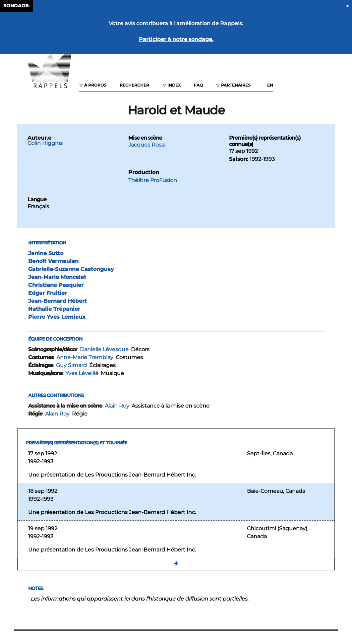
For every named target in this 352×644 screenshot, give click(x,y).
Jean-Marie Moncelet (57, 277)
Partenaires (236, 85)
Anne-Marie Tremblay (85, 357)
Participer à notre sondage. (176, 39)
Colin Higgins (45, 143)
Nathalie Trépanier (54, 309)
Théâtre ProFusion (153, 180)
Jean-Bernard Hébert (58, 301)
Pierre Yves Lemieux (57, 317)
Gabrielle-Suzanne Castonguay (71, 269)
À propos (95, 85)
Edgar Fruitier (48, 293)
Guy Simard (71, 365)
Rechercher (134, 85)
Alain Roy (117, 406)
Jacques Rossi (147, 145)
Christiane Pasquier (56, 285)
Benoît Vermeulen (53, 261)
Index (174, 85)
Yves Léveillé (82, 373)
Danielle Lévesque (104, 349)
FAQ (198, 85)
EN (270, 85)
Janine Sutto (46, 253)
